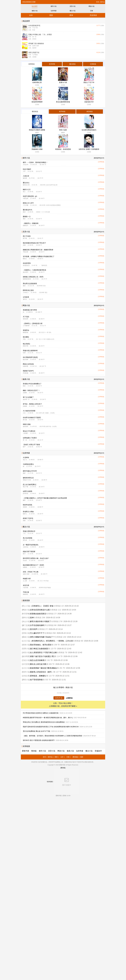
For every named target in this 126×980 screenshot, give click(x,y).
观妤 (24, 473)
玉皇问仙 (26, 547)
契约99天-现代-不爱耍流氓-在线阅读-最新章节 (39, 740)
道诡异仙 (26, 330)
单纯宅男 (26, 319)
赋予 (24, 447)
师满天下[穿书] (28, 518)
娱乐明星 (26, 656)
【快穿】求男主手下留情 (31, 445)
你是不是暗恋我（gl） (30, 196)
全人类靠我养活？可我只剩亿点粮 (43, 653)
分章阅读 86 (51, 625)
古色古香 (26, 676)
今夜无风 (26, 198)
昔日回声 (34, 629)
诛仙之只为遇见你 (29, 431)
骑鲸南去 (26, 594)
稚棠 (24, 386)
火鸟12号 (26, 165)
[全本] (102, 158)
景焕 (24, 521)
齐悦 (24, 339)
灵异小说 (73, 6)
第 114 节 (58, 656)
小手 (24, 171)
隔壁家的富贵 (27, 279)
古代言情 (26, 664)
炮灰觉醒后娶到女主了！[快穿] (33, 565)
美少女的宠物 (28, 538)
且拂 (24, 245)
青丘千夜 (26, 487)
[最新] (96, 158)
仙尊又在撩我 (28, 491)
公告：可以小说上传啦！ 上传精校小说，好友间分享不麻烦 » (63, 705)
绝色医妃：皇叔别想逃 (63, 149)
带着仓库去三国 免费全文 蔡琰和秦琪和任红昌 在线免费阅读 (44, 722)
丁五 (24, 533)
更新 (51, 15)
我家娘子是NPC (28, 371)
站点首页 (35, 6)
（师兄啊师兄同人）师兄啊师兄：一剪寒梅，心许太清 (51, 641)
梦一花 (25, 440)
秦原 (24, 286)
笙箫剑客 (26, 366)
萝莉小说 (26, 680)
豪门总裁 (26, 625)
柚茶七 (25, 514)
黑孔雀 (25, 540)
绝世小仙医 (63, 130)
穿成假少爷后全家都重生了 (32, 384)
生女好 (25, 560)
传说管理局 (27, 263)
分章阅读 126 (61, 637)
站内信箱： (63, 782)
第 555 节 (47, 680)
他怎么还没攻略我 (37, 660)
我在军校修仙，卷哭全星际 (41, 645)
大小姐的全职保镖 (29, 411)
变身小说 (26, 645)
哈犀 (24, 353)
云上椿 (25, 581)
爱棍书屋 (26, 751)
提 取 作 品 (59, 698)
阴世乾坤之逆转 (28, 290)
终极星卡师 (27, 579)
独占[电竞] (26, 344)
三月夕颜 (26, 205)
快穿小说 (26, 672)
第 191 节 (48, 660)
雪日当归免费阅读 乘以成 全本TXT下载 (36, 731)
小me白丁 (26, 293)
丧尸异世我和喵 (36, 680)
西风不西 (26, 346)
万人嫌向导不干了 (37, 633)
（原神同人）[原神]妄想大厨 (33, 323)
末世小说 (26, 653)
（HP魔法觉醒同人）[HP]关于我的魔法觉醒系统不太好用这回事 (45, 498)
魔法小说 (73, 11)
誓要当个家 (63, 82)
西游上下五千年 (89, 82)
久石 (24, 413)
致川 (24, 554)
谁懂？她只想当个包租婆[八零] (42, 656)
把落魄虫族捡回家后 (38, 614)
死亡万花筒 (27, 236)
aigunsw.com (29, 2)
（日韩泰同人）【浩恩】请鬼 (42, 606)
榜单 (71, 15)
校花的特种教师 (37, 102)
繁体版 (34, 751)
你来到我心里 (37, 82)
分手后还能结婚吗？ (38, 625)
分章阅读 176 (57, 621)
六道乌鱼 (26, 588)
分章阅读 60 (78, 641)
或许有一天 (26, 399)
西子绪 (25, 238)
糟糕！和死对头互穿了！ (31, 390)
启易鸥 (25, 393)
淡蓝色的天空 (89, 102)
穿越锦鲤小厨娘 (37, 149)
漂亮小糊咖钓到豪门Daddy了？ (42, 637)
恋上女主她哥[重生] (30, 485)
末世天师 (26, 585)
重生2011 (26, 183)
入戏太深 (26, 176)
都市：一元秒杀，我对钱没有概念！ (35, 162)
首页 (44, 757)
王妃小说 (26, 660)
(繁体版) (75, 757)
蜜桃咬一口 (27, 217)
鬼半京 (25, 299)
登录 (98, 2)
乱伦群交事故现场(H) (89, 130)
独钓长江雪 (26, 185)
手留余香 (26, 252)
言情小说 (26, 633)
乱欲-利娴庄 (27, 169)
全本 (31, 15)
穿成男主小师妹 (28, 512)
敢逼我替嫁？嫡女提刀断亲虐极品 (43, 668)
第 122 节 (50, 676)
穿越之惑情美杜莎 (29, 531)
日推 (92, 11)
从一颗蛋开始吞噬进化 (31, 545)
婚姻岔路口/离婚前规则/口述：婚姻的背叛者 (38, 250)
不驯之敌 (26, 592)
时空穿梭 (26, 614)
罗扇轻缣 (26, 373)
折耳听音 (26, 493)
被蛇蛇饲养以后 (28, 478)
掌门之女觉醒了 (28, 397)
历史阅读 (93, 15)
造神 (32, 618)
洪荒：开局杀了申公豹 (31, 572)
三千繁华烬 (26, 326)
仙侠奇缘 (54, 11)
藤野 (24, 500)
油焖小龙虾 (26, 574)
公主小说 (26, 641)
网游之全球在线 (28, 364)
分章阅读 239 (39, 618)
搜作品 (102, 2)
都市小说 (54, 6)
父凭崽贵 (26, 297)
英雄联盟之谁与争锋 (30, 310)
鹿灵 (24, 219)
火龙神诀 (26, 457)
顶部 (82, 757)
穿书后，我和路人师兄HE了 (32, 404)
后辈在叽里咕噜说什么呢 (40, 610)
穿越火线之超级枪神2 (30, 351)
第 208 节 (56, 645)
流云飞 (25, 460)
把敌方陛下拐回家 (29, 552)
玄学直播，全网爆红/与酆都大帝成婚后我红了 (39, 256)
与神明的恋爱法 (28, 464)
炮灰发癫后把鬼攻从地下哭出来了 (34, 243)
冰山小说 (26, 621)
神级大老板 (27, 424)
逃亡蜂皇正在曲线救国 (39, 649)
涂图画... (25, 567)
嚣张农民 (26, 426)
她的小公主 (27, 189)
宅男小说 (26, 649)
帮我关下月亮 (27, 480)
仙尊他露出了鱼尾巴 (30, 438)
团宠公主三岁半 (28, 203)
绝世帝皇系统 (28, 505)
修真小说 (35, 11)
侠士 (24, 192)
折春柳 (25, 406)
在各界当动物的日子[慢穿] (32, 418)
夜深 (24, 212)
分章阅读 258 (50, 633)
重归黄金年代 (28, 210)
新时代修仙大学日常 (30, 471)
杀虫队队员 (26, 265)
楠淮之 (25, 259)
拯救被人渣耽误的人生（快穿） (34, 277)
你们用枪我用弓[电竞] (30, 357)
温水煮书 (26, 272)
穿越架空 (98, 751)
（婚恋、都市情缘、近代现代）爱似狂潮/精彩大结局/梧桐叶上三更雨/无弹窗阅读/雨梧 (52, 736)
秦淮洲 (25, 178)
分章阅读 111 (55, 610)
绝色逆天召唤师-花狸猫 (37, 130)
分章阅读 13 (58, 606)
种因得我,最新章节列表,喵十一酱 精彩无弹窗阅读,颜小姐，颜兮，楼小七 (48, 718)
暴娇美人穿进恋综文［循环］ (42, 672)
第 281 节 (61, 668)
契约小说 (26, 618)
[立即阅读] (101, 162)
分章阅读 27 (51, 614)
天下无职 (26, 317)
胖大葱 (25, 420)
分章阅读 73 (62, 653)
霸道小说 (26, 629)
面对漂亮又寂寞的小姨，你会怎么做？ (36, 558)
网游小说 (92, 6)
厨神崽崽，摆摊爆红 (38, 676)
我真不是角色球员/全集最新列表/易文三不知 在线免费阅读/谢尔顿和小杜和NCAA (51, 727)
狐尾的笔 (26, 332)
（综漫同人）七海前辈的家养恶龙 (34, 270)
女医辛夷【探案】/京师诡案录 (89, 149)
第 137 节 (57, 672)
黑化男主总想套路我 (30, 284)
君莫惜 (25, 507)
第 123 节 (52, 649)
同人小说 (26, 606)
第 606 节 (50, 664)
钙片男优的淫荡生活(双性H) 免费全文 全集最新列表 (41, 713)
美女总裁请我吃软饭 (63, 102)
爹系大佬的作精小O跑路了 (40, 621)
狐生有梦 (26, 359)
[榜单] (99, 158)
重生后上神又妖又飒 (38, 664)
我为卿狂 (26, 337)
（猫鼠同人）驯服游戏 (31, 223)
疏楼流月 (26, 226)
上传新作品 (69, 698)
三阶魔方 (26, 433)
